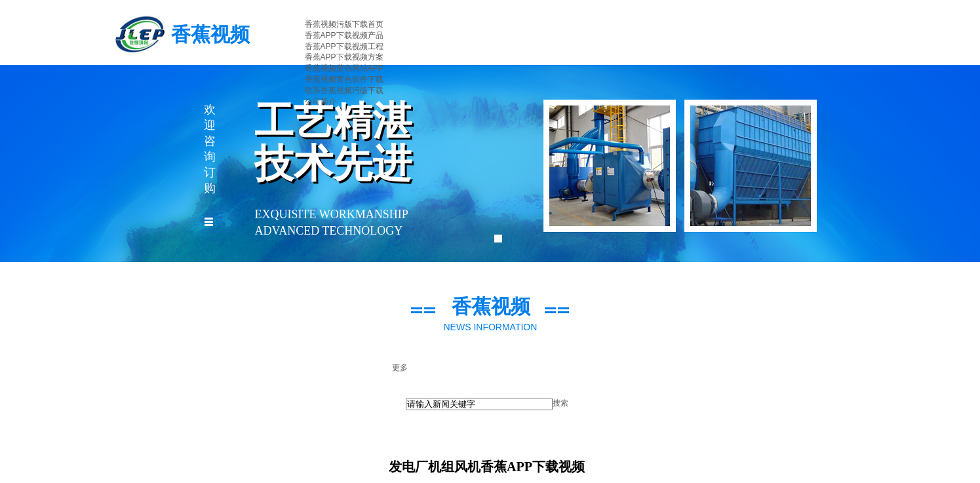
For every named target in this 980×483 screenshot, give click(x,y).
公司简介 (321, 102)
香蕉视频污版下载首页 (344, 24)
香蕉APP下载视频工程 (344, 47)
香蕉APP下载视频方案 (344, 57)
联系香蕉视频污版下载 (344, 90)
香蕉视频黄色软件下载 (344, 79)
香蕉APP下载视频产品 (344, 35)
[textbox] (479, 404)
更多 (400, 368)
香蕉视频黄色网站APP (344, 68)
